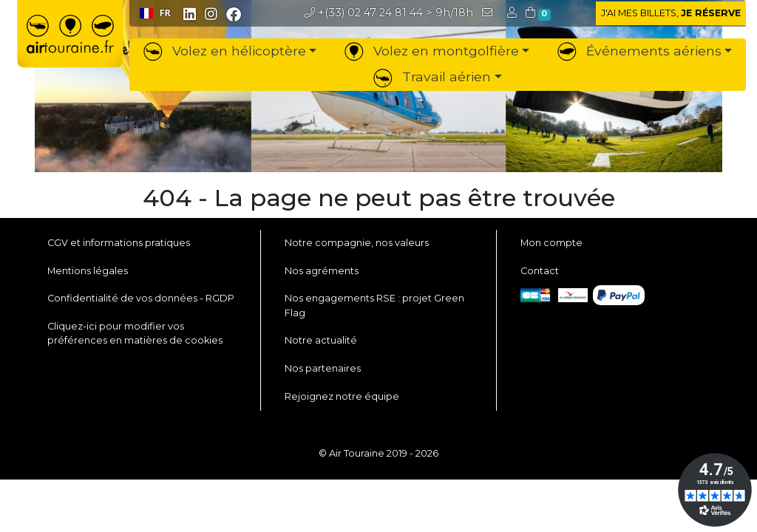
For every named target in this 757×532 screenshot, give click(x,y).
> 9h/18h (389, 13)
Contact (540, 271)
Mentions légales (88, 271)
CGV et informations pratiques (119, 243)
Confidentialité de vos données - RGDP (141, 298)
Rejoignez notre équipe (342, 396)
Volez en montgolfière (432, 51)
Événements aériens (639, 51)
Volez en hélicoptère (225, 51)
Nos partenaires (323, 368)
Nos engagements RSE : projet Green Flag (374, 305)
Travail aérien (432, 76)
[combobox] (155, 13)
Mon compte (551, 243)
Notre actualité (321, 340)
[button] (513, 13)
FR (155, 13)
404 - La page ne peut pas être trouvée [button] (379, 198)
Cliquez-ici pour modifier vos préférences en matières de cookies (135, 333)
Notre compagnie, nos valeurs (357, 243)
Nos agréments (322, 271)
